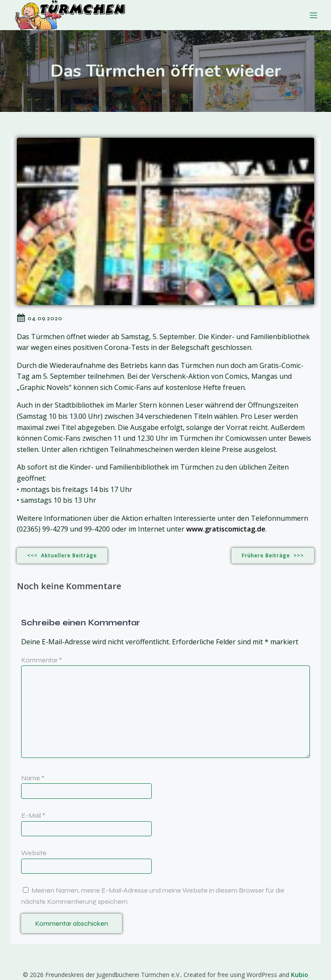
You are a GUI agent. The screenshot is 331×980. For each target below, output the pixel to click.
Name (33, 778)
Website (34, 853)
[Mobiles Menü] (313, 15)
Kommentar (42, 660)
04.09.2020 (40, 318)
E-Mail (33, 815)
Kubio (300, 975)
